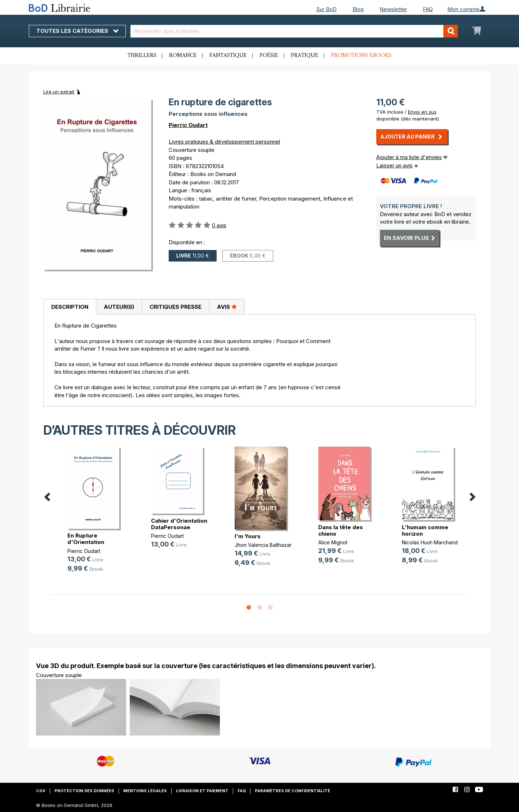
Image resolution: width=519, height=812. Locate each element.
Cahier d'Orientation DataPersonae (179, 524)
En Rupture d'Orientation (86, 539)
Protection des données (84, 791)
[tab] (70, 307)
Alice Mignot (333, 542)
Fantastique (228, 56)
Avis (227, 307)
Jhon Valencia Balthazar (263, 545)
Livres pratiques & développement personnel (224, 142)
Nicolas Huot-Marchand (430, 542)
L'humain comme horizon (425, 530)
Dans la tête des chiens (341, 530)
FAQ (428, 9)
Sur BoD (326, 9)
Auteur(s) (119, 307)
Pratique (305, 56)
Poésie (269, 56)
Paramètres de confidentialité (292, 791)
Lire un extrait (59, 92)
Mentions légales (145, 791)
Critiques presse (176, 307)
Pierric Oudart (188, 125)
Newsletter (393, 9)
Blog (358, 9)
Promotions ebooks (361, 56)
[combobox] (294, 31)
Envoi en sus (422, 112)
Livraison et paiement (202, 791)
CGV (41, 791)
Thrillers (142, 56)
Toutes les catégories (77, 31)
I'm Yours (248, 536)
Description (70, 307)
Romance (183, 56)
